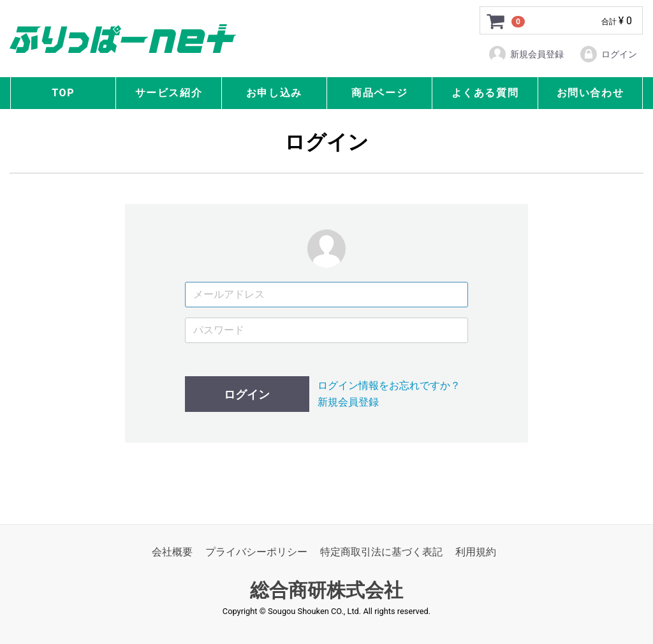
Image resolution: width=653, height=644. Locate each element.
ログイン (608, 54)
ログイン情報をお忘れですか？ (389, 385)
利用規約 (476, 552)
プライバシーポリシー (256, 552)
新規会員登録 (526, 54)
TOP (63, 93)
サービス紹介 (169, 93)
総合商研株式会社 (326, 591)
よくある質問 (485, 93)
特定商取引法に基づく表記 (381, 552)
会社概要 (172, 552)
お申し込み (274, 93)
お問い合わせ (591, 93)
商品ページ (379, 93)
